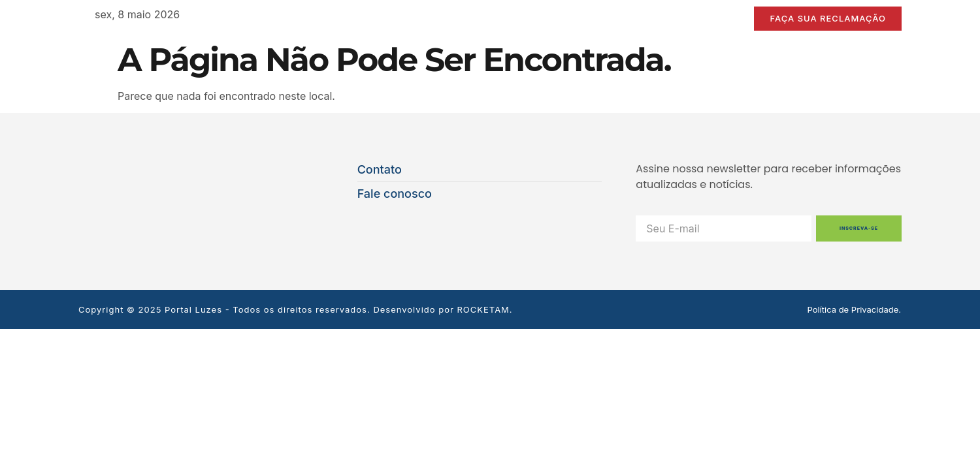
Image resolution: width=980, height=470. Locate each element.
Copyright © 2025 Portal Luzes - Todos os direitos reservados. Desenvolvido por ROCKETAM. (296, 309)
